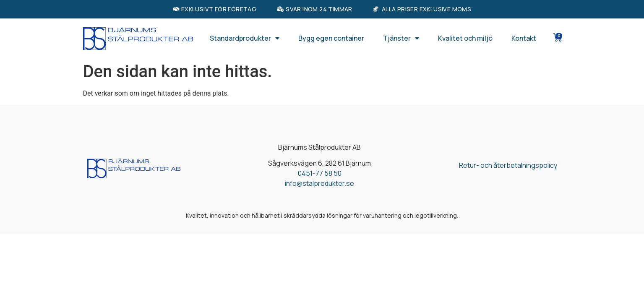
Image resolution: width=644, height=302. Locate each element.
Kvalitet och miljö (465, 38)
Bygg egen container (331, 38)
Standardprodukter (245, 38)
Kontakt (524, 38)
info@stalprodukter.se (319, 183)
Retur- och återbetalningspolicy (508, 165)
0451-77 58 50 (320, 173)
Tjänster (401, 38)
